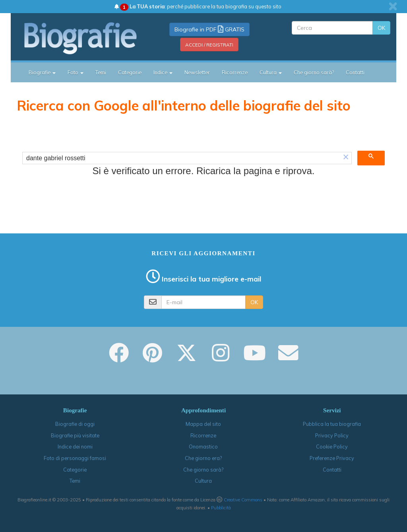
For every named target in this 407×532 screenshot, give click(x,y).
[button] (346, 158)
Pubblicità (221, 508)
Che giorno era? (203, 458)
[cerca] (181, 158)
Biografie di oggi (75, 424)
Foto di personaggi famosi (75, 458)
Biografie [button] (42, 72)
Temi (101, 72)
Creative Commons (243, 500)
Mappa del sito (203, 424)
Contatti (355, 72)
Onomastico (203, 447)
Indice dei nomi (75, 447)
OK (381, 28)
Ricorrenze (235, 72)
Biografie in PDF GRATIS (209, 29)
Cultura (203, 481)
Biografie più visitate (75, 435)
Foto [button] (76, 72)
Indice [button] (163, 72)
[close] (393, 6)
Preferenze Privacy (332, 458)
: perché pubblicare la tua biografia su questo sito (198, 6)
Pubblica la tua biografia (332, 424)
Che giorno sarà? (314, 72)
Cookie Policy (332, 447)
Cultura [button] (271, 72)
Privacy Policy (332, 435)
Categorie (130, 72)
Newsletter (197, 72)
